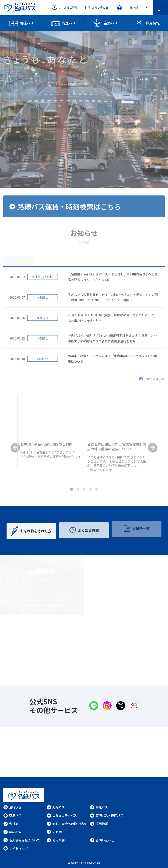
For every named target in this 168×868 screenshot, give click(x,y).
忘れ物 (54, 832)
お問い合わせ (102, 840)
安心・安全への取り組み (66, 824)
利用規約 (56, 840)
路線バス (56, 807)
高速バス (99, 807)
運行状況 (12, 807)
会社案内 (12, 824)
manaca (12, 832)
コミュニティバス (62, 815)
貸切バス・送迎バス (107, 815)
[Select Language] (132, 8)
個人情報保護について (22, 840)
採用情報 (99, 824)
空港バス (12, 815)
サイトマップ (15, 848)
